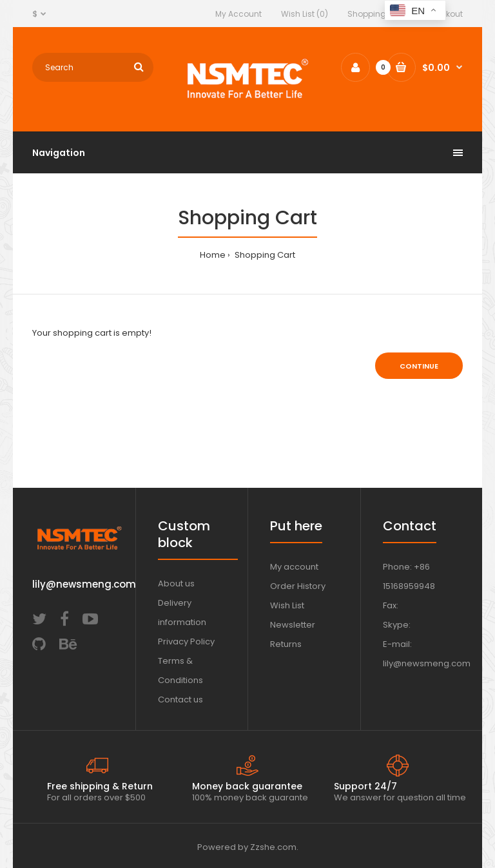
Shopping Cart (376, 14)
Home (213, 255)
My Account (238, 14)
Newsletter (293, 625)
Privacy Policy (186, 641)
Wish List (287, 605)
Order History (298, 586)
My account (294, 567)
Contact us (180, 699)
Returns (286, 644)
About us (176, 583)
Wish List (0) (305, 14)
